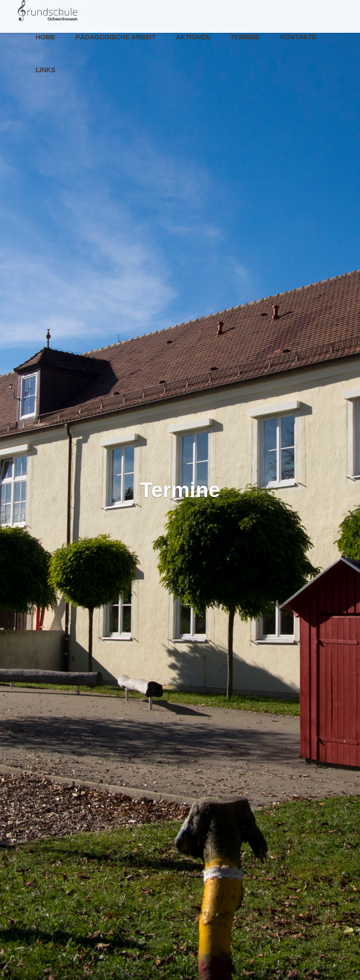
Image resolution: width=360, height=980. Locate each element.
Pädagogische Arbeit (116, 37)
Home (45, 37)
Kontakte (298, 37)
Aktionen (193, 37)
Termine (245, 37)
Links (45, 70)
